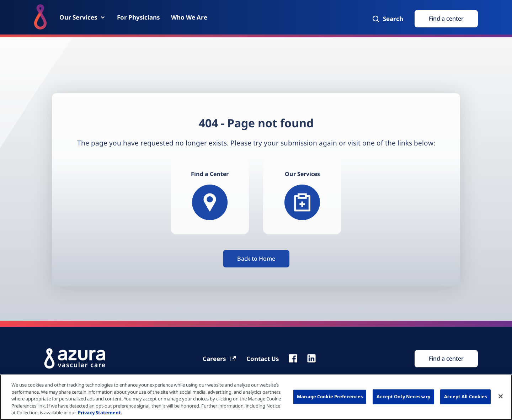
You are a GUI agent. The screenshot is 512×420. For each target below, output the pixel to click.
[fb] (293, 358)
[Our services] (302, 195)
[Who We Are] (189, 17)
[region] (256, 397)
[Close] (501, 397)
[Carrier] (220, 359)
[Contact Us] (263, 359)
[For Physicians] (138, 17)
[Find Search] (446, 359)
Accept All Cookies (465, 397)
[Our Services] (82, 17)
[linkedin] (311, 358)
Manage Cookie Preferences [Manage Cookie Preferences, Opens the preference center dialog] (330, 397)
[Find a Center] (210, 195)
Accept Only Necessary (403, 397)
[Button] (256, 259)
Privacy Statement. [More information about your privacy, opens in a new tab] (100, 413)
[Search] (387, 19)
